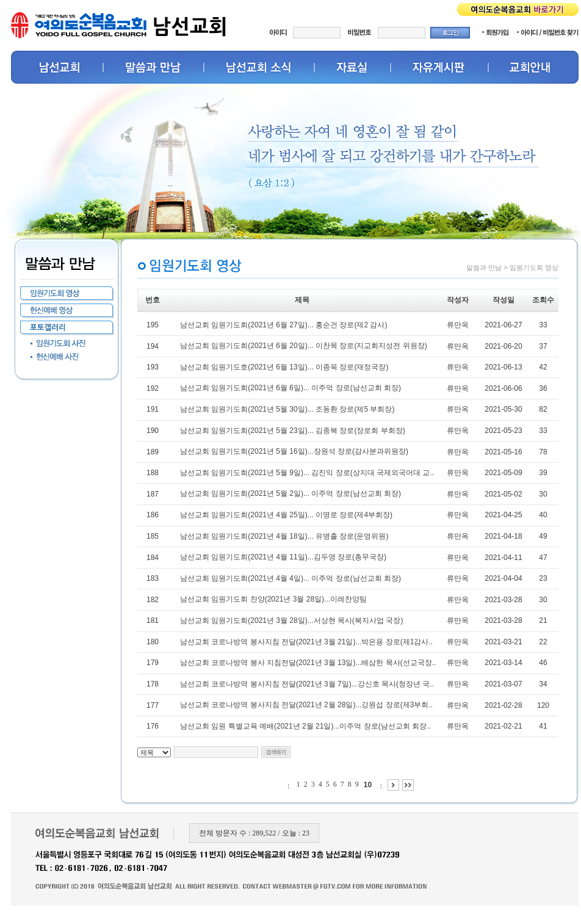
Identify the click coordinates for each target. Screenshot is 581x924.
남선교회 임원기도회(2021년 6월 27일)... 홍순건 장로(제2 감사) (283, 325)
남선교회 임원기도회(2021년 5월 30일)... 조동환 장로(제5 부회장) (287, 409)
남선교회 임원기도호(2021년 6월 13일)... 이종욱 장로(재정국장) (284, 367)
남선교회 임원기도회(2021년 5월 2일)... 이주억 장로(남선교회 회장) (290, 493)
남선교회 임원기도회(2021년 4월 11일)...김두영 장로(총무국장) (283, 557)
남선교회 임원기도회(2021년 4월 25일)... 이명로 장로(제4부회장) (286, 515)
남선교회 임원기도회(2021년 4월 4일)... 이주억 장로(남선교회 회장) (290, 578)
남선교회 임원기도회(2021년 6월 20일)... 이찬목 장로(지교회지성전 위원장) (304, 346)
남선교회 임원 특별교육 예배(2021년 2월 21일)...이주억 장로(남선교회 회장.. (305, 726)
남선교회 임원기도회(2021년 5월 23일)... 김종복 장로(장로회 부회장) (293, 431)
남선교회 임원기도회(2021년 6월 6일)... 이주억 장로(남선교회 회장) (290, 388)
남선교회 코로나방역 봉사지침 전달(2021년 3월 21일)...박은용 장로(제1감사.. (306, 642)
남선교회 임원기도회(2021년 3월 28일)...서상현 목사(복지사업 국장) (291, 620)
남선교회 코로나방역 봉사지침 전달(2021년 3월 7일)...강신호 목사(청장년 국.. (307, 684)
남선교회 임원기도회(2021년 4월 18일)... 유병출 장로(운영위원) (284, 536)
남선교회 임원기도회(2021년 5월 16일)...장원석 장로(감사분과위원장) (294, 451)
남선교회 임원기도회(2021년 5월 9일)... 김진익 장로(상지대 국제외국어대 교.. (307, 473)
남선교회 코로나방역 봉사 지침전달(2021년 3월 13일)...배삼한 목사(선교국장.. (308, 663)
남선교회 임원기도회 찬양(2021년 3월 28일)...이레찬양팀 (273, 599)
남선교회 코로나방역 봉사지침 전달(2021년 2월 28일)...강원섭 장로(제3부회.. (306, 705)
